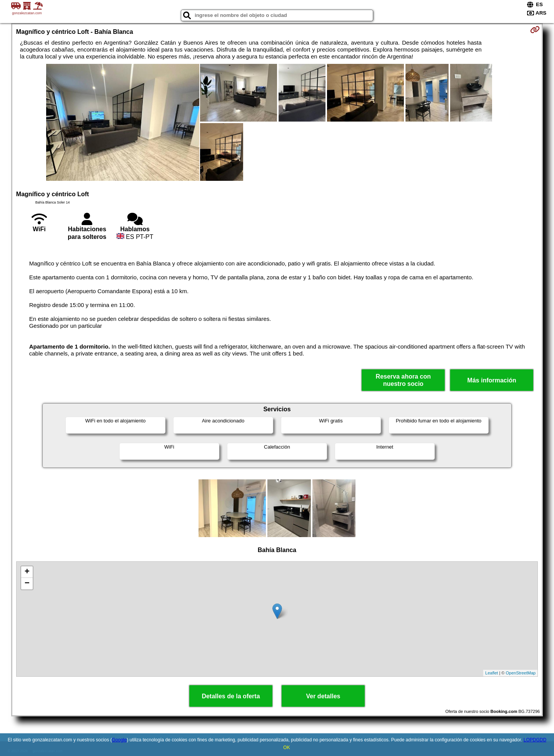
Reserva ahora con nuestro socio (403, 380)
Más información (492, 380)
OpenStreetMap (521, 673)
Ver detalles (323, 696)
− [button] (27, 584)
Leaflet (491, 673)
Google (119, 740)
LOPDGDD (535, 740)
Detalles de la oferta (231, 696)
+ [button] (27, 572)
